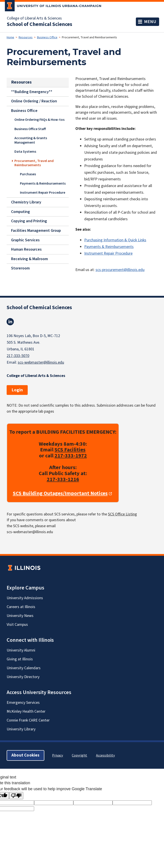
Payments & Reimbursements (43, 183)
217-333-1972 (71, 456)
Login (17, 390)
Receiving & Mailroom (29, 259)
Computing (20, 212)
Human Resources (26, 249)
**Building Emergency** (32, 92)
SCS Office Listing (122, 514)
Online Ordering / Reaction (34, 101)
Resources (26, 37)
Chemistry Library (26, 202)
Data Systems (25, 152)
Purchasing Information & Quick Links (115, 240)
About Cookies (25, 756)
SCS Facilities (70, 450)
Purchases (28, 174)
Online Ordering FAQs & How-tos (39, 120)
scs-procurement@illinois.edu (120, 270)
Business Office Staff (30, 129)
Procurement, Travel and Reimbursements (34, 163)
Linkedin (10, 322)
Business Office (47, 37)
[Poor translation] (16, 796)
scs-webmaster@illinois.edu (41, 362)
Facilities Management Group (36, 231)
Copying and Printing (29, 221)
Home (10, 37)
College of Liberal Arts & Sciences (34, 18)
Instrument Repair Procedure (43, 193)
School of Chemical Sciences (40, 24)
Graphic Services (25, 240)
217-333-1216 (63, 479)
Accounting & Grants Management (31, 140)
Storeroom (20, 268)
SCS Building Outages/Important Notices (60, 494)
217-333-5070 (18, 356)
